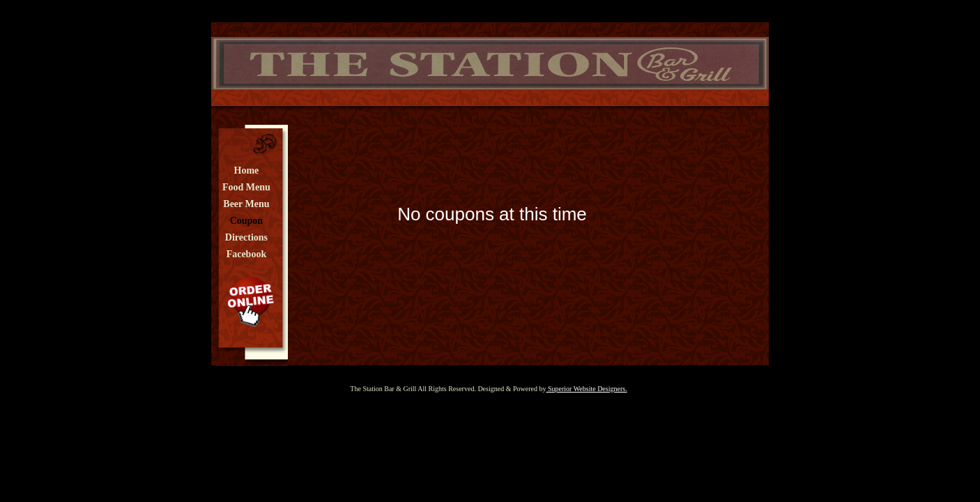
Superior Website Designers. (586, 389)
